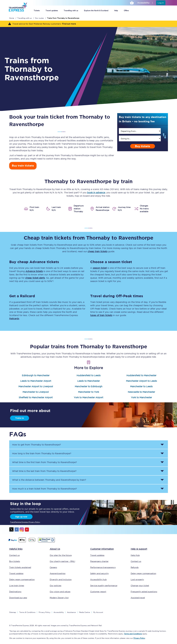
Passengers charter (99, 561)
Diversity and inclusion (61, 579)
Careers (53, 567)
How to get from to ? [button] (37, 445)
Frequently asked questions (144, 592)
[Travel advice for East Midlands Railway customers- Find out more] (88, 24)
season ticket (100, 268)
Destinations (15, 592)
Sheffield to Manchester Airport (36, 397)
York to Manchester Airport (88, 397)
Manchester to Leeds (141, 386)
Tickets (37, 11)
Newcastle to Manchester (141, 392)
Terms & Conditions (27, 612)
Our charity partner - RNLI (62, 561)
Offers (126, 11)
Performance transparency (103, 567)
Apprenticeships (58, 573)
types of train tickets (101, 315)
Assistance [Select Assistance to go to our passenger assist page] (71, 612)
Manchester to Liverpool (36, 392)
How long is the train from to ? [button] (42, 453)
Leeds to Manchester (88, 381)
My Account (98, 612)
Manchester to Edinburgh (89, 386)
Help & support (139, 549)
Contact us (14, 555)
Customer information (102, 549)
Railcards (14, 319)
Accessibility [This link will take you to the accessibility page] (143, 3)
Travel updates (52, 11)
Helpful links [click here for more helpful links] (16, 549)
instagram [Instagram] (22, 530)
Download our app (18, 598)
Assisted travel (138, 598)
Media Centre (85, 612)
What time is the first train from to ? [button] (44, 462)
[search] (140, 131)
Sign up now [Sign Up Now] (21, 517)
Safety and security (99, 573)
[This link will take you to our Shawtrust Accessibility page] (46, 542)
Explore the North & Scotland (96, 11)
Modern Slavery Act (59, 598)
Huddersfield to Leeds (89, 375)
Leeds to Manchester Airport (36, 381)
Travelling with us (71, 11)
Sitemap (13, 612)
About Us (55, 549)
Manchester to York (89, 392)
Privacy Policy (44, 612)
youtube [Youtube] (27, 530)
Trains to (20, 418)
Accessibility (59, 612)
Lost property (137, 579)
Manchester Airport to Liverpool (36, 386)
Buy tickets (142, 146)
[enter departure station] (140, 131)
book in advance (96, 193)
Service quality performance (104, 586)
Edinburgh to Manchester (36, 375)
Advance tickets (34, 271)
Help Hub (135, 555)
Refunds (135, 567)
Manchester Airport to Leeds (141, 381)
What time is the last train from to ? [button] (44, 471)
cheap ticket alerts (35, 278)
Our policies (56, 586)
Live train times (17, 586)
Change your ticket (140, 586)
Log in (161, 3)
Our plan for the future (61, 555)
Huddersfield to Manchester (141, 375)
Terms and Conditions (133, 634)
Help (116, 11)
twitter (12, 530)
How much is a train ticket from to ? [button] (44, 489)
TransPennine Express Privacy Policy (25, 522)
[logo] (18, 13)
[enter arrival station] (140, 138)
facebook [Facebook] (17, 530)
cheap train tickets (98, 251)
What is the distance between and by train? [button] (49, 480)
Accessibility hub (98, 579)
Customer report (98, 592)
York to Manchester (141, 397)
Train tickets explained (20, 567)
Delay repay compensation (22, 579)
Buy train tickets (23, 166)
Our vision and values (60, 592)
